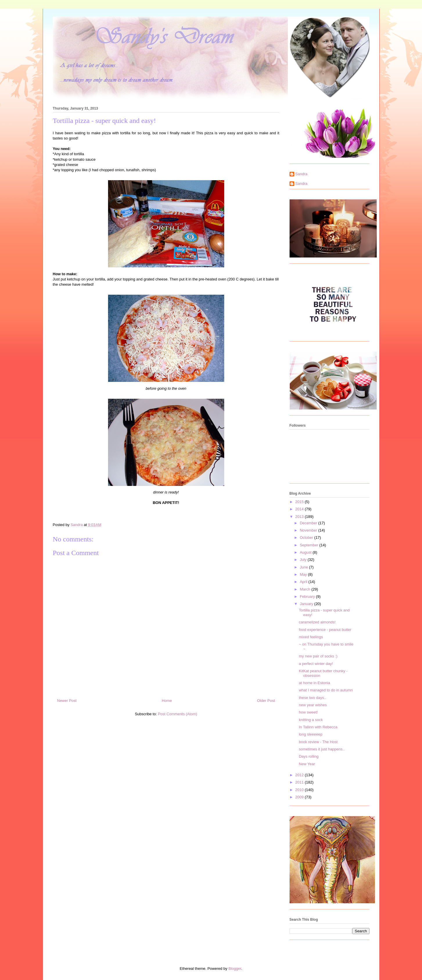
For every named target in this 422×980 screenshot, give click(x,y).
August (306, 552)
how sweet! (308, 712)
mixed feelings (311, 637)
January (307, 604)
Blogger (235, 969)
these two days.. (313, 698)
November (309, 530)
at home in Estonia (315, 683)
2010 (300, 790)
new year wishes (313, 705)
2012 (300, 775)
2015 (300, 502)
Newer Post (67, 701)
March (306, 589)
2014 (300, 509)
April (304, 582)
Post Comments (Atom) (178, 714)
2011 (300, 782)
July (304, 560)
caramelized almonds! (317, 622)
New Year (307, 764)
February (308, 597)
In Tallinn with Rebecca (318, 727)
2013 (300, 517)
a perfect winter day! (316, 664)
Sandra (301, 174)
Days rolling (309, 756)
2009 (300, 797)
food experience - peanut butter (325, 630)
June (304, 567)
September (309, 545)
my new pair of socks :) (318, 656)
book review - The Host (318, 742)
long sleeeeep (311, 734)
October (307, 538)
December (309, 523)
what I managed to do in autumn (326, 690)
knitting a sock (311, 720)
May (304, 574)
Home (167, 701)
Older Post (266, 701)
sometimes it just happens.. (322, 749)
